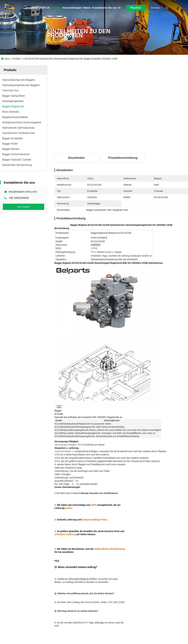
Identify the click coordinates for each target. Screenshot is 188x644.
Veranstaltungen (72, 8)
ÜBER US (44, 8)
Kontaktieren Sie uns (105, 8)
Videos (87, 8)
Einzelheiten (76, 158)
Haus (34, 8)
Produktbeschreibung (123, 158)
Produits (56, 8)
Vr (119, 8)
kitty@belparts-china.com (23, 192)
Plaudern (136, 8)
